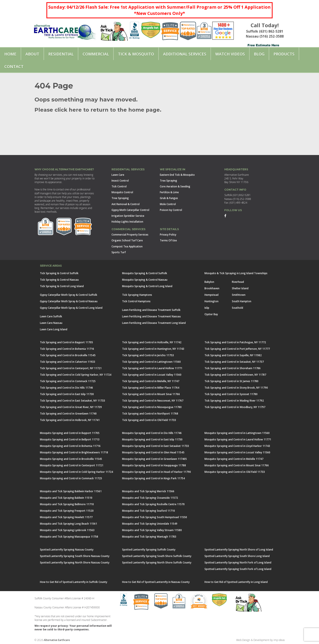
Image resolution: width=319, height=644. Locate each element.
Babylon (209, 282)
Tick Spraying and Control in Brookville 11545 (68, 355)
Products (284, 54)
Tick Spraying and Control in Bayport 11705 (66, 342)
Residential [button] (61, 54)
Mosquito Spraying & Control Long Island (147, 286)
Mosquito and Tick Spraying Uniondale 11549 (150, 524)
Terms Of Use (168, 240)
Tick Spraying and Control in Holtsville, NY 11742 (152, 342)
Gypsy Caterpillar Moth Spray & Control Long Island (71, 308)
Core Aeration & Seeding (175, 186)
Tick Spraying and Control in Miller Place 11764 (151, 388)
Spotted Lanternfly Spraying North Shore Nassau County (75, 563)
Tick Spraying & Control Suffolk (59, 273)
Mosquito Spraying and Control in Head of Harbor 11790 (156, 472)
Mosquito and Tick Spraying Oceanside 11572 (150, 498)
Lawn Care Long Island (54, 329)
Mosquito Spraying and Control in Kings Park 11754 (153, 478)
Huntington (211, 301)
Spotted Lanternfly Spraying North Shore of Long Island (239, 550)
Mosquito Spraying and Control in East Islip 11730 (152, 439)
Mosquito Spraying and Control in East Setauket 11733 (156, 446)
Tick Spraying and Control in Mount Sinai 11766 (151, 394)
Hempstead (211, 295)
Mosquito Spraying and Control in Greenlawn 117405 (154, 459)
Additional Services (185, 54)
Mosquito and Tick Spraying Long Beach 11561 (68, 524)
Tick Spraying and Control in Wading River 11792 (234, 401)
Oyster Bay (211, 314)
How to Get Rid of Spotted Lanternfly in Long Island (236, 582)
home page (143, 110)
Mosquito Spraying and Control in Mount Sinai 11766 (237, 465)
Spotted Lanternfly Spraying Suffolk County (149, 550)
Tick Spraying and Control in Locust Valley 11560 (152, 375)
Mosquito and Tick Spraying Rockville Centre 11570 (153, 504)
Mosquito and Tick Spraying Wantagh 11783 (149, 537)
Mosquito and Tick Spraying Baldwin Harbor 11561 (71, 491)
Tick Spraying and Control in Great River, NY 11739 (71, 407)
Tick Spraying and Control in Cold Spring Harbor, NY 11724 (76, 375)
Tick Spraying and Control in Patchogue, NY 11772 (235, 342)
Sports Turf (119, 252)
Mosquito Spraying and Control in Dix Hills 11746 (152, 433)
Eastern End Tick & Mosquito (177, 175)
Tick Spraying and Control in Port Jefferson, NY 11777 (237, 349)
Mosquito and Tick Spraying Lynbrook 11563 (67, 530)
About (32, 54)
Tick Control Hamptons (136, 301)
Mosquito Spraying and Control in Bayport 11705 (70, 433)
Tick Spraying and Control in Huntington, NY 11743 (153, 349)
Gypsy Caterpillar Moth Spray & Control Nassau (69, 301)
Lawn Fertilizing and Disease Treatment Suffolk (151, 310)
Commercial (96, 54)
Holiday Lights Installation (127, 222)
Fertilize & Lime (169, 192)
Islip (207, 308)
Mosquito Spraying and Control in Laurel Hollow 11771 (238, 439)
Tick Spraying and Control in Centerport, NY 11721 (71, 368)
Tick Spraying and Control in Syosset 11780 (231, 394)
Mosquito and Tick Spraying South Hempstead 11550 (155, 517)
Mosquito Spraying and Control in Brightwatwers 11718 (74, 452)
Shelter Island (240, 288)
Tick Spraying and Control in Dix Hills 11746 (66, 388)
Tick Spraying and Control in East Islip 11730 (67, 394)
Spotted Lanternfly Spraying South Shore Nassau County (75, 556)
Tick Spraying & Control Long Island (62, 286)
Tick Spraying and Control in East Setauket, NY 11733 (72, 401)
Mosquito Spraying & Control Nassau (145, 280)
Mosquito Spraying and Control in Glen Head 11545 (153, 452)
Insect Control (120, 181)
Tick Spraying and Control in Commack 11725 (68, 381)
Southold (237, 308)
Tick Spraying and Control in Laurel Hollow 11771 (152, 368)
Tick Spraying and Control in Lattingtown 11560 (151, 362)
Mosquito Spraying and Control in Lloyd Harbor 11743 (237, 446)
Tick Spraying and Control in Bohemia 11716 (67, 349)
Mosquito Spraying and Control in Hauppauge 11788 (154, 465)
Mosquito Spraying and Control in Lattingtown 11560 (237, 433)
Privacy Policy (168, 235)
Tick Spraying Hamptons (137, 295)
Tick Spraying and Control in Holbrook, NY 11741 (70, 420)
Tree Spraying (120, 198)
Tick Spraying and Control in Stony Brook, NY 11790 (236, 388)
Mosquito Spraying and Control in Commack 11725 (71, 478)
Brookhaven (212, 288)
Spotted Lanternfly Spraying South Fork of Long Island (238, 569)
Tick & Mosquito (136, 54)
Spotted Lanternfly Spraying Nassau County (67, 550)
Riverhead (238, 282)
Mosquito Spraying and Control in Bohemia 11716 (70, 446)
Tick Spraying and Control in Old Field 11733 (149, 420)
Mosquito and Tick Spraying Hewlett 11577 (66, 517)
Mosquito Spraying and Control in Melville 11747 (234, 459)
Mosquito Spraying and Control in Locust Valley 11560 (237, 452)
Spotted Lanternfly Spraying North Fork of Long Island (238, 563)
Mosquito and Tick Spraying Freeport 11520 (67, 511)
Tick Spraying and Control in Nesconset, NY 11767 (153, 401)
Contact (14, 66)
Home (10, 54)
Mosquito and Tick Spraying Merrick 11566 (148, 491)
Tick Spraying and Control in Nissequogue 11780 (152, 407)
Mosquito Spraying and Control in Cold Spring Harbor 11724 (76, 472)
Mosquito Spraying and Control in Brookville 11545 (71, 459)
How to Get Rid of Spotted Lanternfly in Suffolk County (74, 582)
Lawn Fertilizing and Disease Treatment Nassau (151, 316)
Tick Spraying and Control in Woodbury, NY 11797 (235, 407)
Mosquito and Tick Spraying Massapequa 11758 (69, 537)
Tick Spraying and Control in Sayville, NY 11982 (233, 355)
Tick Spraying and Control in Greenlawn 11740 (68, 414)
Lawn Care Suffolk (51, 316)
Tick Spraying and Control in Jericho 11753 (148, 355)
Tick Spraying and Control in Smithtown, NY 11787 (235, 375)
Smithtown (239, 295)
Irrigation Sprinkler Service (128, 216)
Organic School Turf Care (127, 240)
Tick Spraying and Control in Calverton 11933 (68, 362)
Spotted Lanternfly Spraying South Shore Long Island (237, 556)
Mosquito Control (122, 192)
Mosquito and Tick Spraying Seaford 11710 (148, 511)
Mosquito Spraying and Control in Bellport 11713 (70, 439)
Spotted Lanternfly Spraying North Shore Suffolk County (157, 563)
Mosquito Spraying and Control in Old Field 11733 (235, 472)
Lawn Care (118, 175)
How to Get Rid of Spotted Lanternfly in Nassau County (156, 582)
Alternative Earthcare (57, 640)
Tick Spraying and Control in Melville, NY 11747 (151, 381)
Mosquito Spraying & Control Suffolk (145, 273)
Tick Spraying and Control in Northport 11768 (150, 414)
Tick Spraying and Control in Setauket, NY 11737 (234, 362)
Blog (259, 54)
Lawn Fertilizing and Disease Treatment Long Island (154, 323)
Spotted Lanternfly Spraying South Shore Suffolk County (157, 556)
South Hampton (242, 301)
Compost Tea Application (127, 246)
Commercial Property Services (130, 235)
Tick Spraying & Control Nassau (59, 280)
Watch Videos (230, 54)
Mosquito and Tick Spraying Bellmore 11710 (67, 504)
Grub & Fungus (169, 198)
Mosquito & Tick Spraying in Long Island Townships (236, 273)
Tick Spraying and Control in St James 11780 (231, 381)
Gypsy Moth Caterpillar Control (130, 210)
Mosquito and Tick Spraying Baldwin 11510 (66, 498)
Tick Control (119, 186)
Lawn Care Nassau (51, 323)
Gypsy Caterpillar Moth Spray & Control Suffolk (69, 295)
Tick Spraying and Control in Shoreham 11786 (233, 368)
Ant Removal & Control (126, 204)
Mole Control (168, 204)
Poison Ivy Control (171, 210)
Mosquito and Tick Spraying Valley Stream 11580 (152, 530)
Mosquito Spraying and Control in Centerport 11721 (72, 465)
